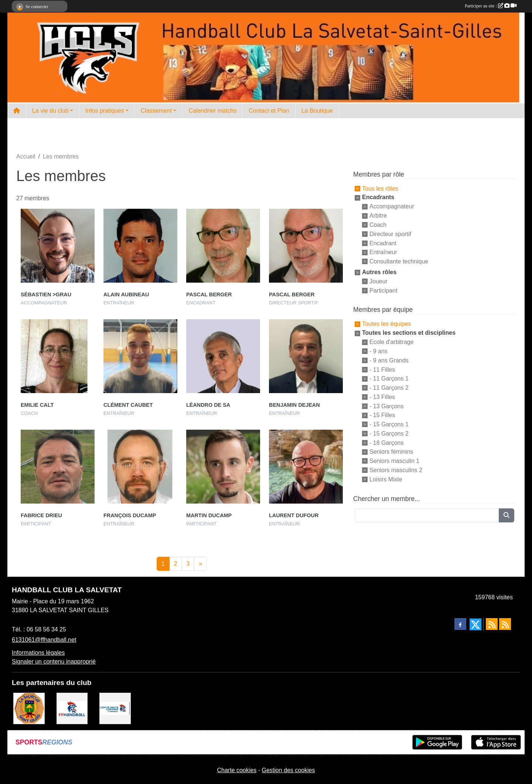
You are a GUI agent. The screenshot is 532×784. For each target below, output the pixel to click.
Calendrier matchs (212, 111)
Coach (378, 225)
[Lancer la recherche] (507, 515)
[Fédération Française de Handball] (72, 708)
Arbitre (378, 216)
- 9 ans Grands (389, 360)
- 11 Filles (382, 369)
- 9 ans (378, 351)
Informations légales (38, 653)
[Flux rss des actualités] (492, 624)
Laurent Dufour (294, 515)
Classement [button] (156, 111)
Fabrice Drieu (41, 515)
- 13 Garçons (386, 406)
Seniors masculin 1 (394, 461)
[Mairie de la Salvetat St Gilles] (29, 708)
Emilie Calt (37, 405)
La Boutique (317, 111)
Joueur (378, 281)
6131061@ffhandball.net (44, 640)
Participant (383, 290)
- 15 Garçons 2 (389, 434)
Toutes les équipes (387, 324)
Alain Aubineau (126, 294)
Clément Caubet (128, 405)
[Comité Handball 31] (115, 708)
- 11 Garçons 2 (389, 388)
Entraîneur (383, 252)
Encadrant (383, 243)
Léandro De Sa (208, 405)
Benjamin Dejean (294, 405)
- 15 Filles (382, 415)
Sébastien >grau (46, 294)
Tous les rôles (380, 188)
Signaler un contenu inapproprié (54, 662)
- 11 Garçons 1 (389, 379)
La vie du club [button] (50, 111)
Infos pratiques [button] (105, 111)
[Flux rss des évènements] (505, 624)
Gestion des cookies (288, 770)
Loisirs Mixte (386, 479)
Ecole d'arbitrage (392, 342)
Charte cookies (237, 770)
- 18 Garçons (386, 442)
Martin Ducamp (209, 515)
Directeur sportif (390, 234)
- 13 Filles (382, 397)
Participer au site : (491, 6)
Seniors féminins (391, 452)
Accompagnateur (392, 206)
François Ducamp (130, 515)
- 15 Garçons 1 (389, 424)
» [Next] (200, 564)
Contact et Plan (269, 111)
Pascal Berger (209, 294)
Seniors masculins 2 (396, 470)
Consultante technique (399, 261)
